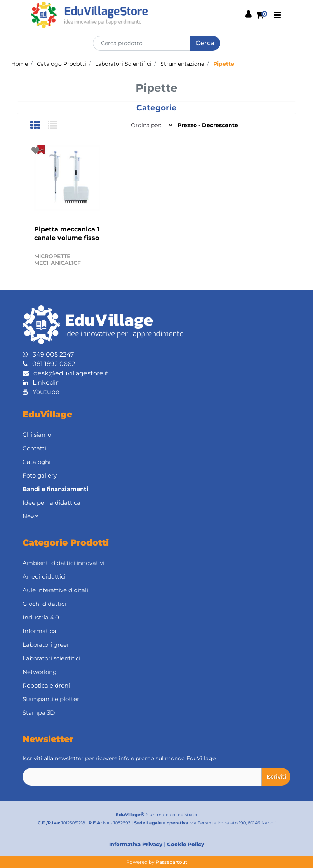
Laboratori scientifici (51, 658)
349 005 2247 (48, 354)
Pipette (224, 64)
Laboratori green (47, 645)
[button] (205, 43)
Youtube (41, 392)
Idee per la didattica (51, 503)
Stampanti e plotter (51, 699)
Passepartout (171, 862)
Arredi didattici (44, 577)
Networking (40, 672)
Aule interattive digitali (55, 590)
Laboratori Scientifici (123, 64)
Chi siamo (37, 435)
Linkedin (41, 382)
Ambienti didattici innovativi (63, 563)
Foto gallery (40, 475)
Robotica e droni (46, 685)
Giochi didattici (44, 604)
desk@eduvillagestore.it (66, 373)
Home (20, 64)
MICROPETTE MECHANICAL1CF (57, 260)
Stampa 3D (39, 713)
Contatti (34, 448)
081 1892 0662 (49, 364)
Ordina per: (146, 125)
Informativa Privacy (136, 844)
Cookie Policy (186, 844)
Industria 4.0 (41, 617)
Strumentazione (182, 64)
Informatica (39, 631)
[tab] (39, 126)
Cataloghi (37, 462)
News (30, 516)
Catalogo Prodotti (62, 64)
